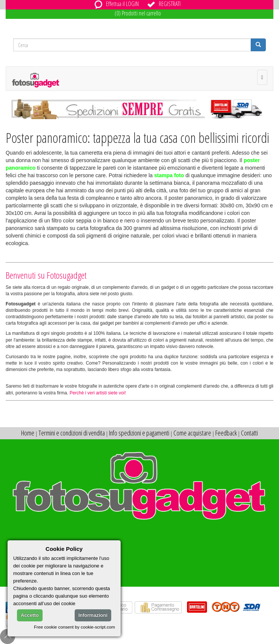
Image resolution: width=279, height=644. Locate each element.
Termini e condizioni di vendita (72, 433)
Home (28, 433)
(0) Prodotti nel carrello (138, 13)
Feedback (226, 433)
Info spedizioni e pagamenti (139, 433)
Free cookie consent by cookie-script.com (74, 627)
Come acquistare (192, 433)
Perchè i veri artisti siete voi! (97, 393)
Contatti (249, 433)
